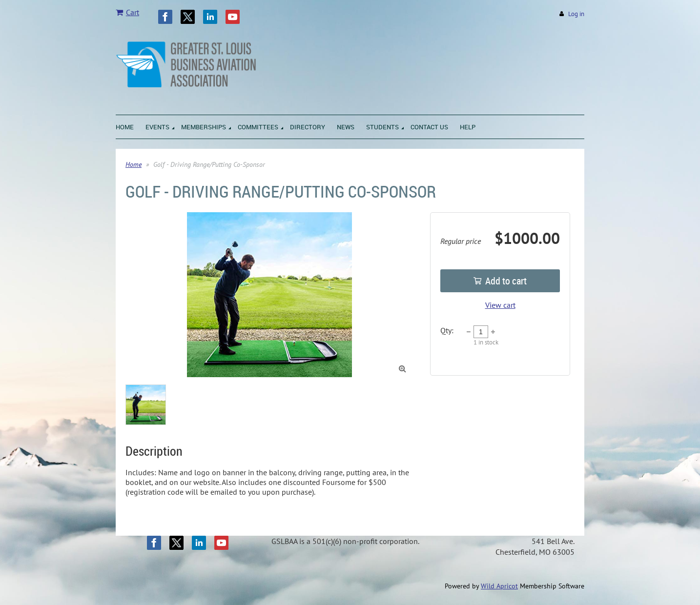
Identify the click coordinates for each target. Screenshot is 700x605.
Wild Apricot (499, 586)
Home (134, 164)
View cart (500, 305)
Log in (576, 14)
